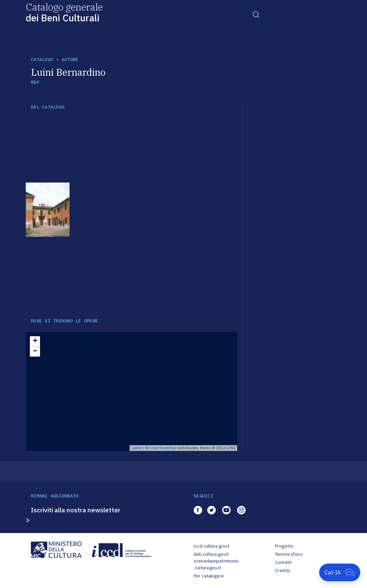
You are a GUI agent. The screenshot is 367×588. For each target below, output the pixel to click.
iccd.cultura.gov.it (211, 546)
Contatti (283, 562)
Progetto (284, 546)
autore (70, 60)
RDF (35, 82)
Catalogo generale (64, 12)
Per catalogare (209, 576)
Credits (283, 571)
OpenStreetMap (163, 448)
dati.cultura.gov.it (211, 554)
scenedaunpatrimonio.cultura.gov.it (216, 564)
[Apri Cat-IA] (340, 572)
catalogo (42, 60)
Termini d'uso (289, 554)
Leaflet (137, 448)
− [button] (35, 352)
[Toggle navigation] (256, 14)
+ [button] (35, 341)
